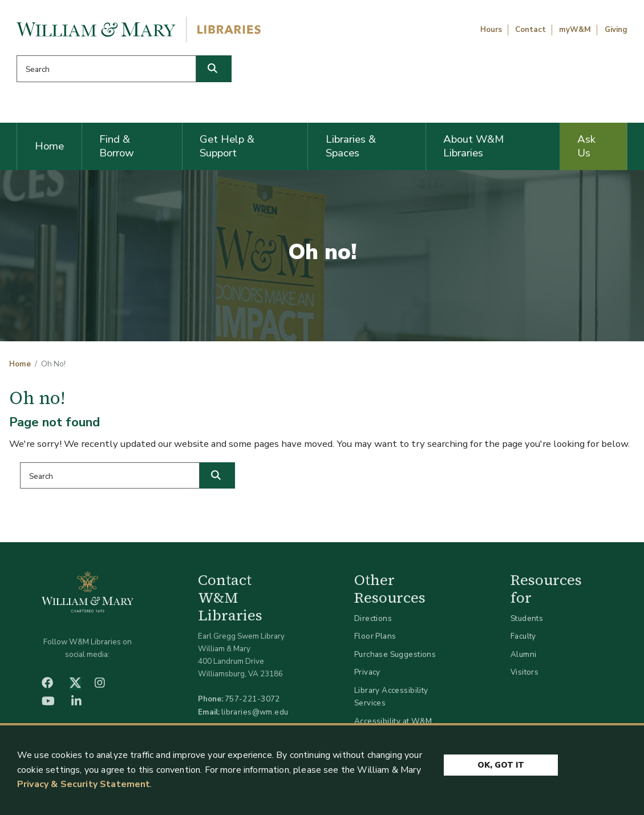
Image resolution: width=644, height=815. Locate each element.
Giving (616, 30)
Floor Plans (375, 636)
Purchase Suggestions (395, 654)
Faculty (523, 636)
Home (49, 146)
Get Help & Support (227, 146)
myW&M (575, 30)
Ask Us (586, 146)
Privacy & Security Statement (84, 785)
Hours (491, 30)
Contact (530, 30)
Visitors (524, 672)
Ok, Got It (501, 765)
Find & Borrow (117, 146)
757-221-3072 (252, 699)
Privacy (367, 672)
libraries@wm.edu (255, 712)
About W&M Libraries (473, 146)
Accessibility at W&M (393, 721)
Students (527, 618)
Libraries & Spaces (351, 146)
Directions (373, 618)
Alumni (524, 654)
